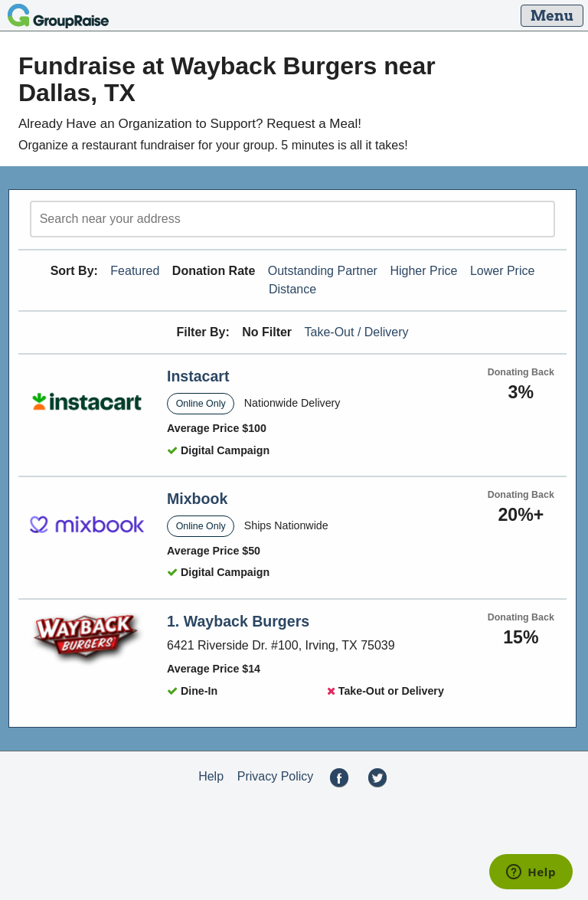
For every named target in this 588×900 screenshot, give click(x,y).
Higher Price (423, 271)
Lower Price (502, 271)
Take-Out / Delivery (357, 332)
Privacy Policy (276, 776)
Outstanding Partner (323, 271)
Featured (135, 271)
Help (211, 776)
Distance (292, 289)
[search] (292, 219)
